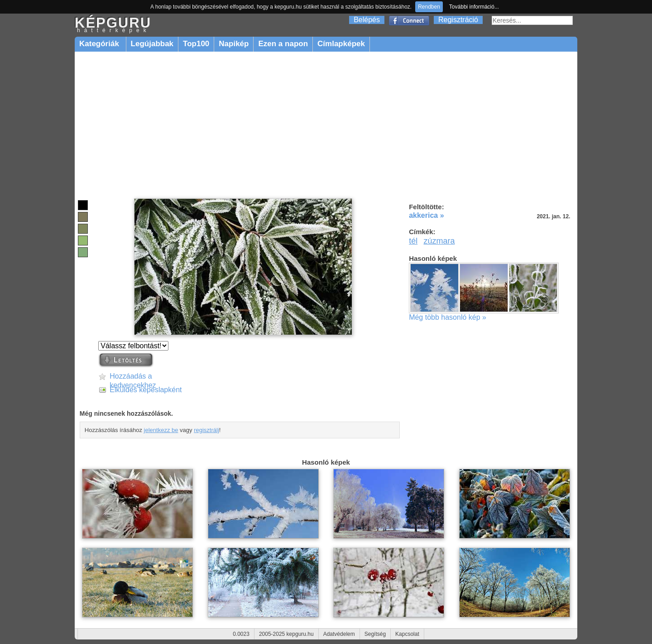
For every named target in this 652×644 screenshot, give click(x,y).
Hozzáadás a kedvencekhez (133, 377)
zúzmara (439, 241)
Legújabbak (152, 44)
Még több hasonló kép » (448, 317)
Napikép (234, 44)
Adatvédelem (339, 634)
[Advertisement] (326, 125)
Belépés (367, 20)
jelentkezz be (161, 430)
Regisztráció (458, 20)
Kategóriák (100, 44)
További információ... (474, 7)
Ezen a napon (283, 44)
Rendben (429, 7)
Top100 (196, 44)
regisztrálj (206, 430)
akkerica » (426, 215)
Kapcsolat (407, 634)
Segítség (375, 634)
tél (413, 241)
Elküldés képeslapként (146, 390)
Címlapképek (341, 44)
